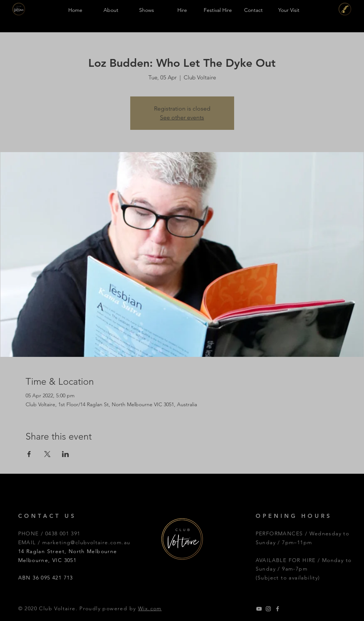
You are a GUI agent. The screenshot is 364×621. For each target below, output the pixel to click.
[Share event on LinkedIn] (65, 454)
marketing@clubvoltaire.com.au (86, 542)
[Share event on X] (47, 454)
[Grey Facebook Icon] (278, 609)
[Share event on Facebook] (29, 454)
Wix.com (150, 608)
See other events (182, 117)
